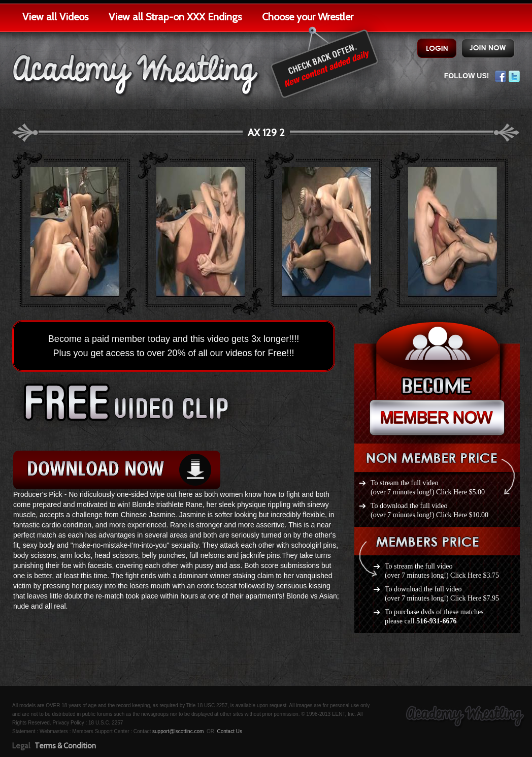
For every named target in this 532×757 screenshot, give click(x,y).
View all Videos (55, 17)
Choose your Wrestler (308, 17)
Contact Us (229, 731)
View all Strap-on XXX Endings (175, 17)
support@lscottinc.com (178, 731)
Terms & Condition (65, 746)
